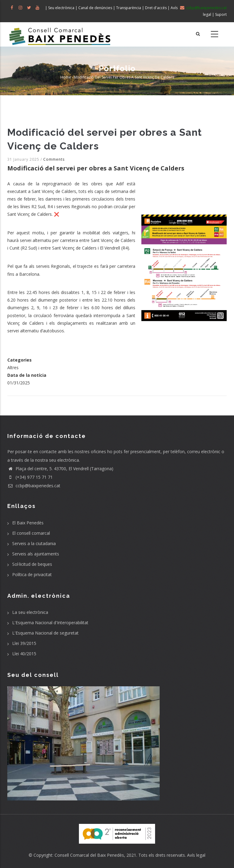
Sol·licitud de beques (32, 564)
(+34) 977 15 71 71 (30, 477)
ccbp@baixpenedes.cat (34, 486)
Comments (54, 159)
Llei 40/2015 (24, 654)
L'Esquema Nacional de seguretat (45, 633)
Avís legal (196, 855)
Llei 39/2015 (24, 643)
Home (66, 77)
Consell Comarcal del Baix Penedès (89, 855)
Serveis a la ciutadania (34, 543)
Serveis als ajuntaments (36, 554)
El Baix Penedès (28, 523)
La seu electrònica (30, 612)
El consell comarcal (31, 533)
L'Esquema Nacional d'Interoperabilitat (50, 623)
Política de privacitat (32, 574)
